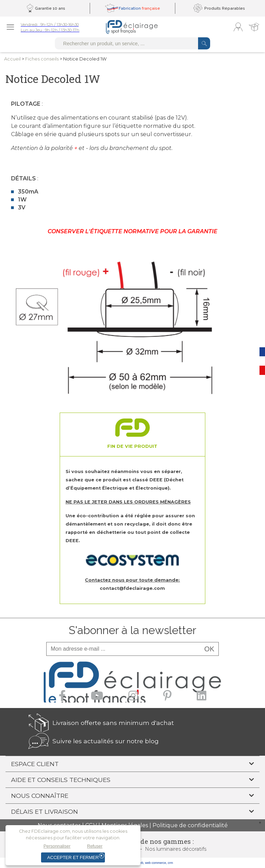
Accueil (12, 59)
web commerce (155, 863)
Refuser (95, 846)
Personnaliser (57, 846)
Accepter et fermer (73, 857)
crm (170, 863)
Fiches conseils (42, 59)
